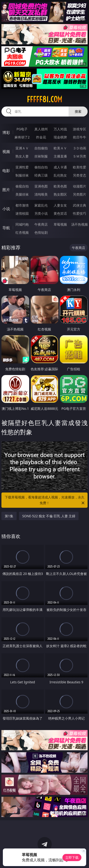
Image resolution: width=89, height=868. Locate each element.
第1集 (9, 516)
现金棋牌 (60, 137)
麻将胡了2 (22, 137)
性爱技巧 (80, 213)
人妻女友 (60, 205)
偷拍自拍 (41, 167)
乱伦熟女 (60, 175)
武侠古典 (80, 205)
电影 (6, 171)
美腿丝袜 (22, 194)
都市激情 (22, 205)
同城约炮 (22, 224)
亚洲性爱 (22, 167)
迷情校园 (22, 213)
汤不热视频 (80, 224)
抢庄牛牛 (80, 137)
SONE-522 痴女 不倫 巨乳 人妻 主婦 (49, 516)
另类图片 (80, 194)
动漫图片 (80, 186)
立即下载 (72, 857)
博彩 (6, 132)
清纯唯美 (41, 194)
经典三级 (41, 175)
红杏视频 (22, 232)
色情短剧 (41, 232)
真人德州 (41, 129)
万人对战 (60, 129)
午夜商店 (41, 224)
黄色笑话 (60, 213)
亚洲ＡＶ (22, 148)
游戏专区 (80, 129)
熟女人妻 (22, 156)
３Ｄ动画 (80, 148)
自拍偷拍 (41, 148)
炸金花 (41, 137)
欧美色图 (60, 186)
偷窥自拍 (22, 186)
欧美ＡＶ (60, 148)
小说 (6, 209)
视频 (6, 152)
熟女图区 (60, 194)
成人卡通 (60, 167)
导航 (6, 228)
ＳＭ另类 (80, 156)
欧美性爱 (80, 167)
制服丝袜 (22, 175)
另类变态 (80, 175)
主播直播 (60, 156)
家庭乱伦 (41, 205)
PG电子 (22, 129)
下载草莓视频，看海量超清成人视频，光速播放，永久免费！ (45, 500)
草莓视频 (60, 224)
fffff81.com (44, 99)
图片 (6, 190)
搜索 (78, 111)
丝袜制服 (41, 156)
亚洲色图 (41, 186)
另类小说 (41, 213)
